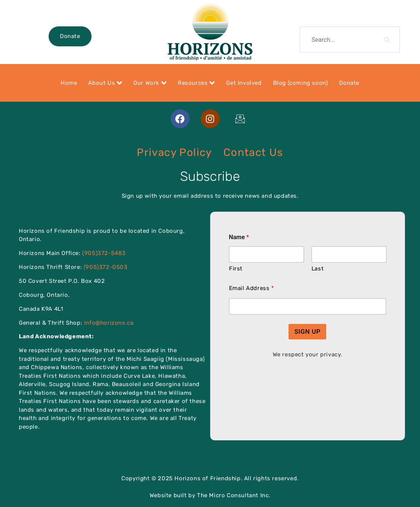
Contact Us (253, 152)
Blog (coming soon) (301, 83)
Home (69, 83)
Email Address (251, 288)
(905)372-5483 (104, 253)
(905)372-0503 (106, 267)
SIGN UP (307, 331)
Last (317, 269)
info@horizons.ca (109, 323)
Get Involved (244, 83)
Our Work (150, 83)
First (236, 269)
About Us (105, 83)
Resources (196, 83)
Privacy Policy (174, 152)
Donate (70, 36)
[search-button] (387, 40)
